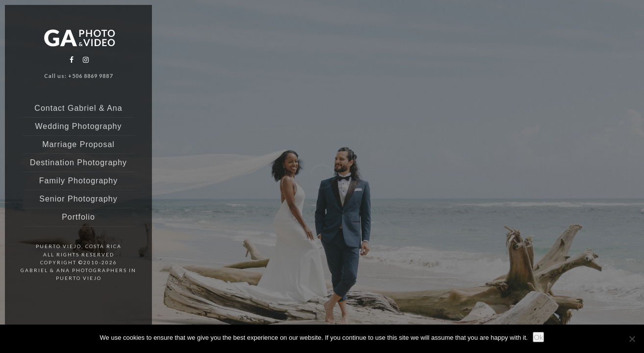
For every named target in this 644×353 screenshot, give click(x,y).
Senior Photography (78, 199)
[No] (632, 339)
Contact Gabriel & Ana (78, 108)
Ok (539, 337)
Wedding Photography (78, 126)
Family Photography (78, 181)
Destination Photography (78, 163)
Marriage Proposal (78, 144)
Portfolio (78, 217)
